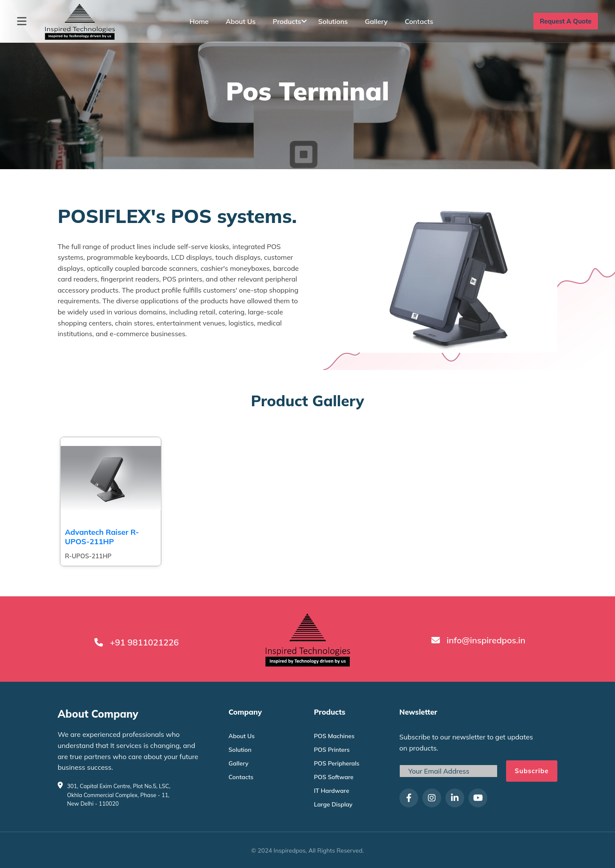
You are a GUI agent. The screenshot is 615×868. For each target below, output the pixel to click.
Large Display (333, 804)
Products (287, 21)
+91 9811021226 (144, 642)
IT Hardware (332, 791)
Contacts (419, 21)
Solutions (333, 21)
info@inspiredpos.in (486, 640)
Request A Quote (566, 21)
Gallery (376, 21)
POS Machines (334, 736)
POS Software (334, 777)
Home (199, 21)
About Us (240, 21)
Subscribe (532, 771)
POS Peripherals (337, 763)
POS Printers (332, 750)
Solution (240, 750)
